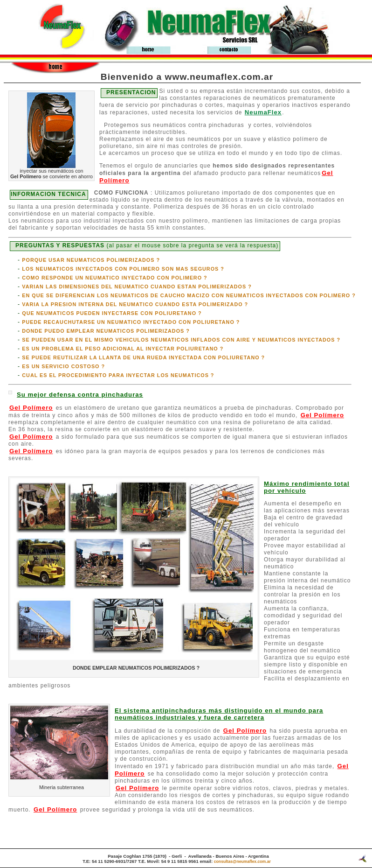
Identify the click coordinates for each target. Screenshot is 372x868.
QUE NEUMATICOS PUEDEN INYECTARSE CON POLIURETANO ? (112, 313)
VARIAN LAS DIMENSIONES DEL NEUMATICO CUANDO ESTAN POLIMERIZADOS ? (137, 287)
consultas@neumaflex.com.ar (242, 861)
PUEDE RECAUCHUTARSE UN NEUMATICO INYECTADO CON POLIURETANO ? (131, 322)
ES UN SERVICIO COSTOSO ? (63, 366)
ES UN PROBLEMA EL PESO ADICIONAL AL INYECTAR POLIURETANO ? (123, 349)
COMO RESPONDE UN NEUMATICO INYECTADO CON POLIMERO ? (114, 278)
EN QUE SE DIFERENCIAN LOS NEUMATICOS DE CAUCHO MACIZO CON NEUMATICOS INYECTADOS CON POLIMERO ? (189, 295)
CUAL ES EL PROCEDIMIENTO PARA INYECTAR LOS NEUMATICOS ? (118, 375)
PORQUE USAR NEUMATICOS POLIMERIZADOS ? (91, 260)
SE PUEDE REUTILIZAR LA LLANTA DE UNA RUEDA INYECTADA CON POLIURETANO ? (143, 357)
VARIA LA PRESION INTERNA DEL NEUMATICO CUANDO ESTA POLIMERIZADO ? (135, 304)
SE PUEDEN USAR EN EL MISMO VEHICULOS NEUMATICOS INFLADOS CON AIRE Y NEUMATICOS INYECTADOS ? (181, 340)
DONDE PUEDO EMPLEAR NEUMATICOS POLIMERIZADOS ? (106, 331)
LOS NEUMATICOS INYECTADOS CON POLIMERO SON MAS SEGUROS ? (123, 269)
